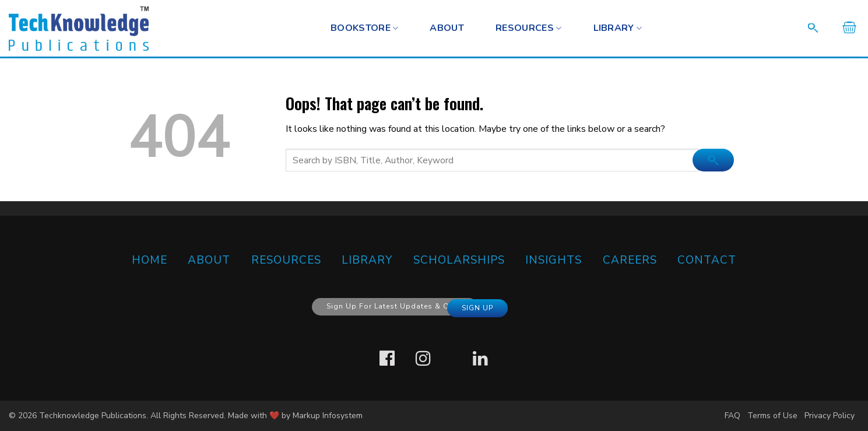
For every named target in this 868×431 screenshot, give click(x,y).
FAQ (732, 416)
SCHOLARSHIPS (459, 260)
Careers (630, 260)
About (447, 28)
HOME (150, 260)
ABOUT (209, 260)
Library (618, 28)
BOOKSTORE (364, 28)
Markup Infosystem (328, 416)
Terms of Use (772, 416)
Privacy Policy (830, 416)
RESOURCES (528, 28)
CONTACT (707, 260)
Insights (554, 260)
